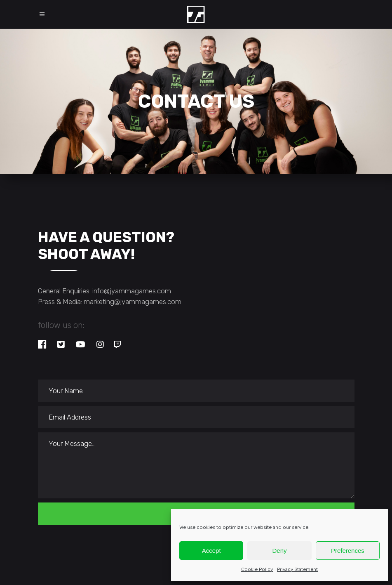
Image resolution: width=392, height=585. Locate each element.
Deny (279, 551)
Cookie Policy (257, 569)
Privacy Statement (297, 569)
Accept (211, 551)
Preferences (348, 551)
